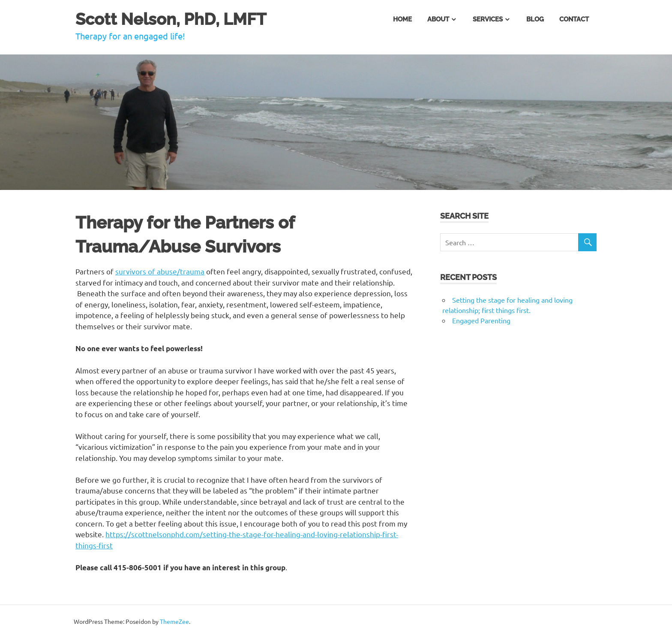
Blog (535, 19)
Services (488, 19)
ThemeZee (174, 621)
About (438, 19)
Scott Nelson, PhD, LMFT (171, 19)
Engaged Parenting (481, 320)
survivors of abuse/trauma (160, 271)
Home (402, 19)
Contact (574, 19)
